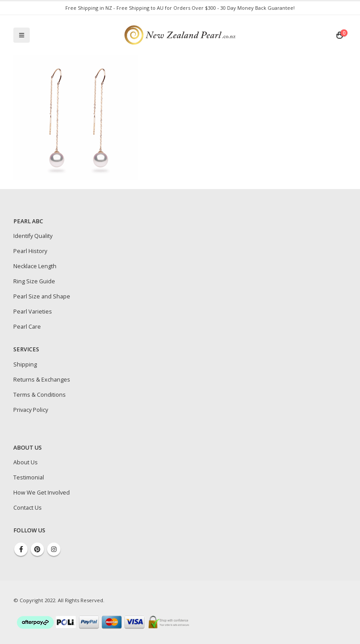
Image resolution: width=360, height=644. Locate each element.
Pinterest (37, 549)
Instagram (54, 549)
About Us (26, 462)
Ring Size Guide (34, 281)
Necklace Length (35, 266)
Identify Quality (33, 236)
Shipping (25, 364)
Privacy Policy (31, 410)
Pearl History (30, 251)
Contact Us (28, 508)
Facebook (21, 549)
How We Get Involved (42, 493)
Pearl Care (27, 327)
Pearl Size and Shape (42, 296)
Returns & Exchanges (42, 380)
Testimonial (29, 477)
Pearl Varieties (33, 312)
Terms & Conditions (40, 395)
